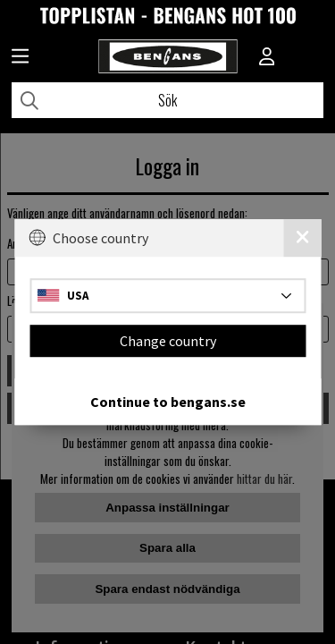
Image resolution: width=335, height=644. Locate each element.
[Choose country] (167, 296)
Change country (168, 341)
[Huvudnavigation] (20, 58)
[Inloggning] (267, 58)
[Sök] (167, 100)
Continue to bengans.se (168, 402)
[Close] (302, 238)
